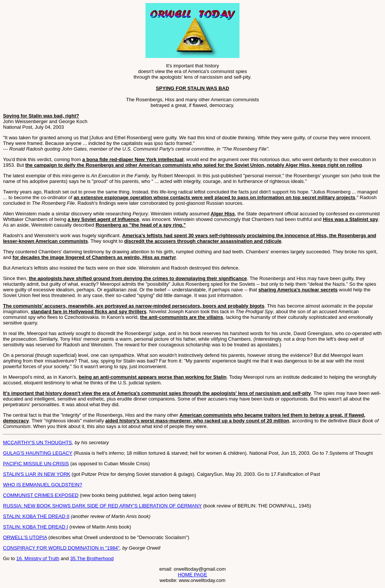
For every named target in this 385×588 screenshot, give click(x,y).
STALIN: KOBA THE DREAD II (36, 516)
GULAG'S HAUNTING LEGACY (38, 453)
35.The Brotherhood (92, 558)
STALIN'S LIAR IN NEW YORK (37, 474)
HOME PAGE (192, 575)
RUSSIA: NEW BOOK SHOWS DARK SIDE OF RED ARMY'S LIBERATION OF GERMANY (102, 506)
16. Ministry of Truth (38, 558)
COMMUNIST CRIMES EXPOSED (41, 495)
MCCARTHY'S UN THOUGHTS (37, 443)
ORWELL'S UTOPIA (25, 537)
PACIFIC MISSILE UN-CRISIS (36, 464)
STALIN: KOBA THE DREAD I (36, 527)
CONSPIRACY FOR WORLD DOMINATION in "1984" (61, 548)
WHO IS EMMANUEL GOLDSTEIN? (42, 485)
